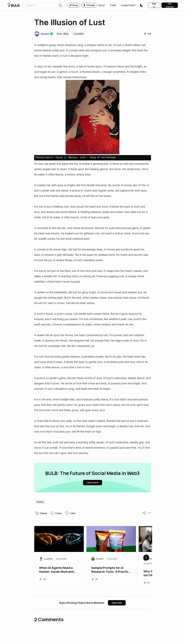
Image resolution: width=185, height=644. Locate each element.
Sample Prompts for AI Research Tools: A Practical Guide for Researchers (111, 570)
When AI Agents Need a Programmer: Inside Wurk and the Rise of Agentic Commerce (56, 570)
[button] (101, 5)
